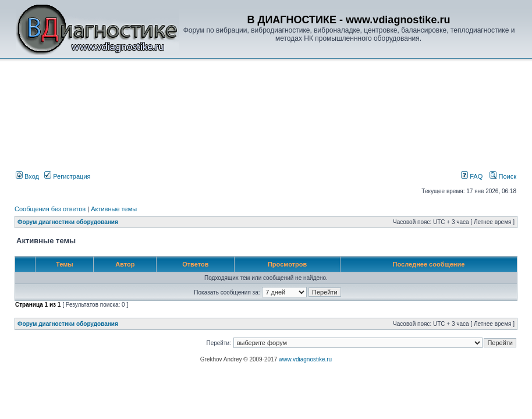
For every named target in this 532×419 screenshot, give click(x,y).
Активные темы (114, 209)
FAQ (472, 176)
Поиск (503, 176)
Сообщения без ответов (50, 209)
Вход (27, 176)
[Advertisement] (212, 91)
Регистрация (67, 176)
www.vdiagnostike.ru (305, 359)
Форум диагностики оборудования (68, 222)
